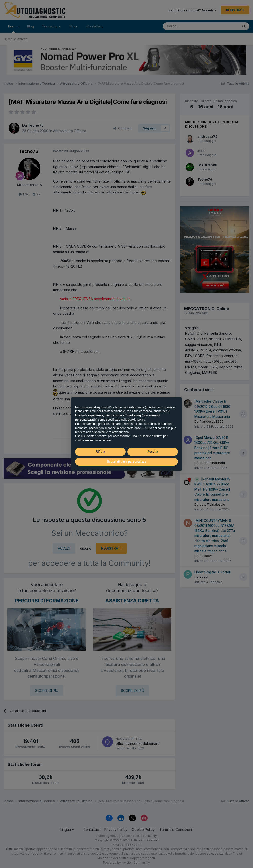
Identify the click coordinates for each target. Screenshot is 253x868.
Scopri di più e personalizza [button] (126, 462)
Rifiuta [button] (100, 452)
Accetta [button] (153, 452)
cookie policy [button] (136, 420)
